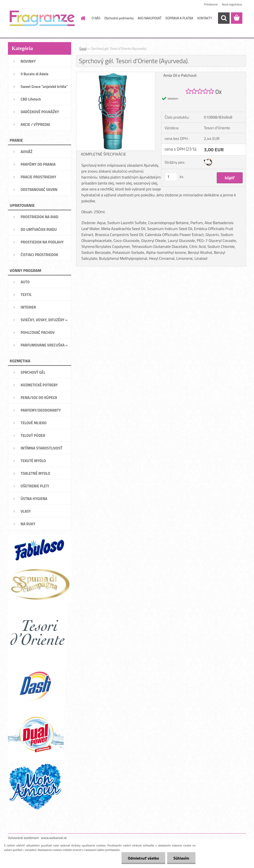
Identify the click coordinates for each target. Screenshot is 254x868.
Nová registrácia (232, 4)
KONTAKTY (205, 18)
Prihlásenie (211, 4)
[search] (224, 18)
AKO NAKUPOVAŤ (150, 18)
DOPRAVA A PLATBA (179, 18)
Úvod (83, 49)
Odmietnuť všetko (143, 858)
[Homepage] (82, 18)
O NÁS (96, 18)
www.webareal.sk (54, 838)
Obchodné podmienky (119, 18)
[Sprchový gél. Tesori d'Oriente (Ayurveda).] (116, 74)
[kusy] (171, 177)
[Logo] (42, 18)
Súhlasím (181, 858)
